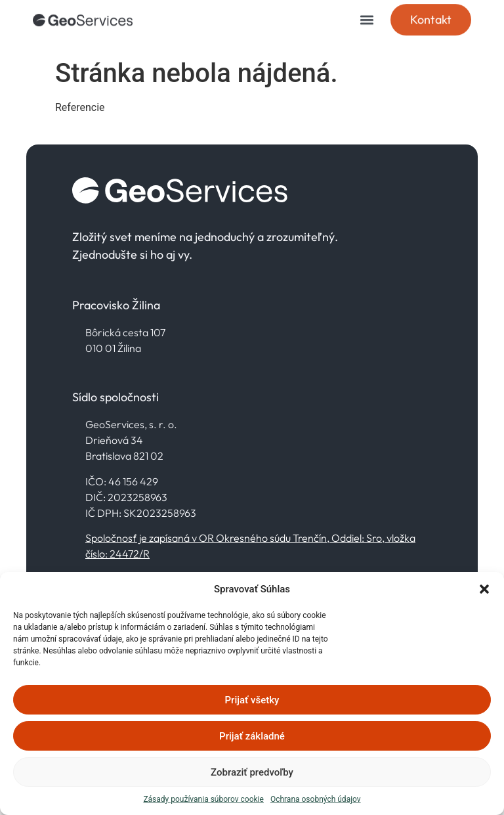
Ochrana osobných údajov (316, 799)
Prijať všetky (252, 700)
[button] (484, 589)
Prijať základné (252, 736)
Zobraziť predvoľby (252, 772)
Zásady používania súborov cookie (203, 799)
